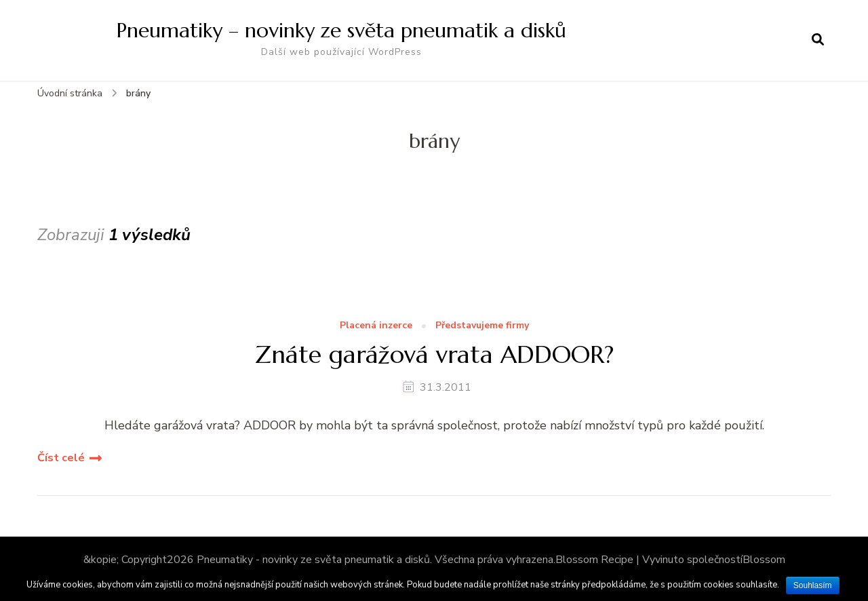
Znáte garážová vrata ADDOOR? (434, 354)
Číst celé (61, 458)
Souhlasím (813, 585)
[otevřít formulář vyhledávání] (818, 40)
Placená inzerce (376, 326)
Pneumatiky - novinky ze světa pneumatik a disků (313, 560)
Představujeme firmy (482, 326)
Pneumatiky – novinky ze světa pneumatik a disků (341, 30)
